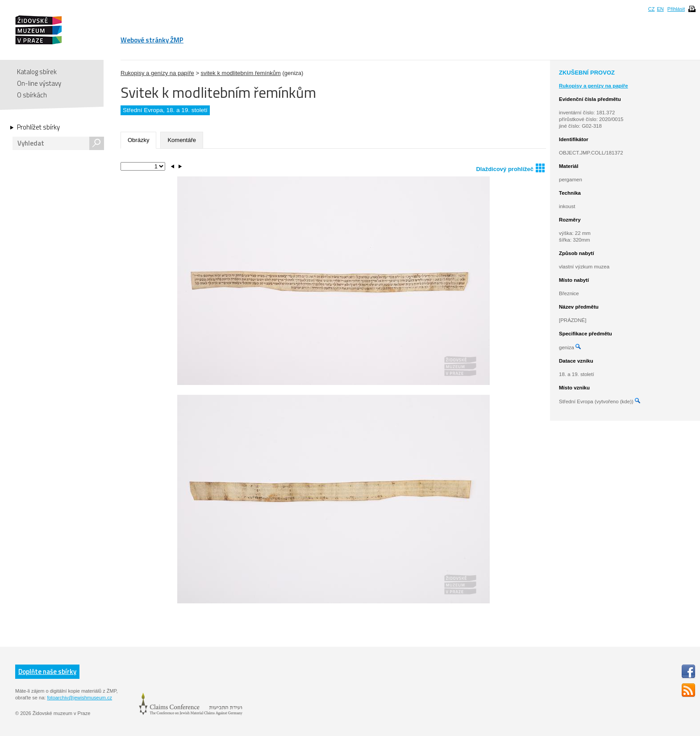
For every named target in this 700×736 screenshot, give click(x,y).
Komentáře (182, 140)
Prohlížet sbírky (38, 127)
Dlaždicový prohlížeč (510, 168)
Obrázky (138, 140)
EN (660, 9)
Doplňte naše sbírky (47, 671)
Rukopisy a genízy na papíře (157, 73)
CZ (652, 9)
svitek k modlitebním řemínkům (241, 73)
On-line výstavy (39, 83)
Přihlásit (676, 9)
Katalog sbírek (37, 72)
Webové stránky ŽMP (152, 40)
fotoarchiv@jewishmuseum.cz (79, 698)
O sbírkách (32, 95)
